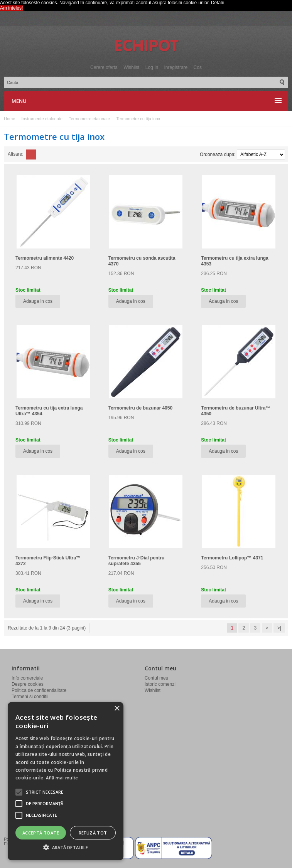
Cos (198, 67)
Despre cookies (28, 684)
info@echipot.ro (32, 791)
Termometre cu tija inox (138, 119)
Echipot (146, 46)
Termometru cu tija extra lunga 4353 (235, 261)
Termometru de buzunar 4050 (141, 408)
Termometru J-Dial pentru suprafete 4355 (137, 561)
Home (9, 119)
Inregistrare (176, 67)
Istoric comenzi (160, 684)
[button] (45, 792)
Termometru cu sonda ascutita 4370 (142, 261)
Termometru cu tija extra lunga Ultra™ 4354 (49, 411)
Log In (152, 67)
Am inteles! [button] (11, 8)
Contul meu (156, 678)
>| (279, 628)
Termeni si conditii (30, 697)
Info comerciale (27, 678)
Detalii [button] (217, 3)
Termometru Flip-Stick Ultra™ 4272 (48, 561)
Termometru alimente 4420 (45, 258)
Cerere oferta (104, 67)
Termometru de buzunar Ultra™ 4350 (235, 411)
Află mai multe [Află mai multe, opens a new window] (62, 778)
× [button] (117, 709)
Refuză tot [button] (93, 833)
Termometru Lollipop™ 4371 (232, 558)
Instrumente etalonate (42, 119)
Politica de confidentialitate (39, 690)
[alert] (66, 781)
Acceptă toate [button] (41, 833)
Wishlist (131, 67)
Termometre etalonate (89, 119)
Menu (19, 101)
